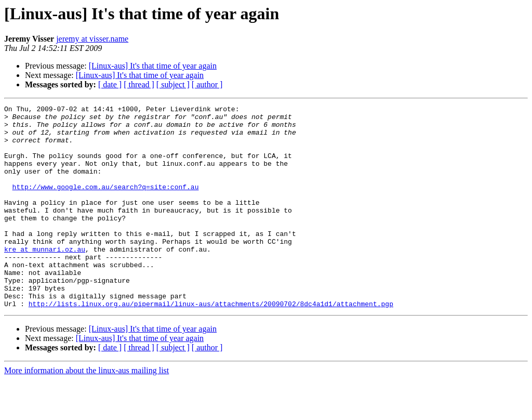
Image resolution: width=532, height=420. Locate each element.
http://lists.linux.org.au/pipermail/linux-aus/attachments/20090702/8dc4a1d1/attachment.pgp (211, 344)
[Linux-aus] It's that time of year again (153, 66)
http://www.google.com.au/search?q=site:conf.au (106, 204)
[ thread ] (139, 84)
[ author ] (207, 84)
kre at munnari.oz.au (45, 279)
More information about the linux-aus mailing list (87, 411)
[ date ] (110, 84)
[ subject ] (173, 84)
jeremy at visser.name (92, 39)
